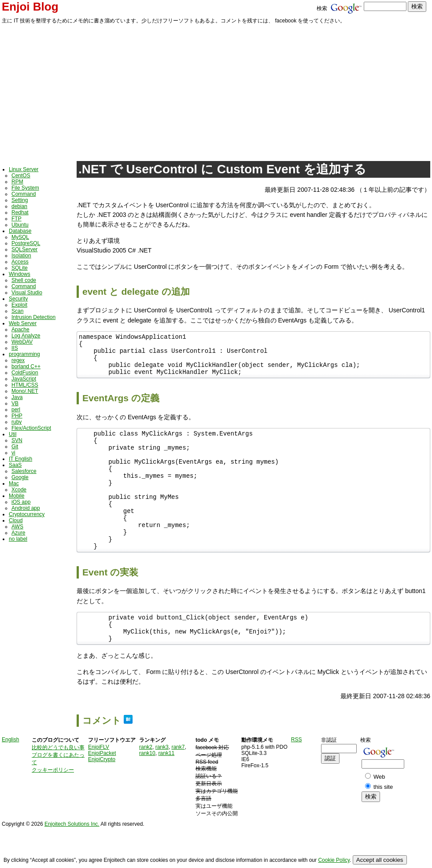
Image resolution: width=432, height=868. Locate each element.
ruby (17, 422)
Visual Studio (27, 293)
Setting (20, 200)
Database (20, 231)
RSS (297, 775)
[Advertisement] (216, 91)
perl (16, 410)
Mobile (17, 496)
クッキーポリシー (53, 806)
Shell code (24, 280)
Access (20, 262)
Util (13, 434)
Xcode (19, 490)
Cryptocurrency (27, 514)
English (10, 775)
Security (18, 299)
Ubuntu (20, 225)
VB (15, 403)
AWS (17, 527)
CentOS (21, 176)
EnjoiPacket (102, 789)
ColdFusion (25, 373)
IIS (15, 348)
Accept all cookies (380, 860)
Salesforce (24, 471)
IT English (20, 459)
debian (19, 206)
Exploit (19, 305)
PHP (17, 416)
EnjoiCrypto (102, 795)
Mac (14, 483)
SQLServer (24, 249)
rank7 (178, 783)
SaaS (15, 465)
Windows (20, 274)
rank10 (147, 789)
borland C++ (26, 366)
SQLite (20, 268)
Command (24, 194)
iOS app (21, 502)
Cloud (16, 520)
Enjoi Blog (30, 7)
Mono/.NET (25, 391)
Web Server (23, 323)
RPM (17, 182)
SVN (17, 440)
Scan (17, 311)
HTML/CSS (25, 385)
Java (17, 397)
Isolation (21, 256)
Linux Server (24, 169)
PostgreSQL (26, 243)
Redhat (20, 212)
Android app (26, 508)
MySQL (20, 237)
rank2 (146, 783)
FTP (17, 219)
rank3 (162, 783)
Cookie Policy (334, 860)
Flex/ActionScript (31, 428)
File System (25, 188)
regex (18, 360)
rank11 (166, 789)
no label (18, 539)
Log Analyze (26, 336)
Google (20, 477)
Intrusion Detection (33, 317)
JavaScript (24, 379)
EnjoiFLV (99, 783)
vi (13, 453)
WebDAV (22, 342)
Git (15, 447)
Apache (20, 330)
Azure (18, 533)
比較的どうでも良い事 (58, 783)
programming (24, 354)
